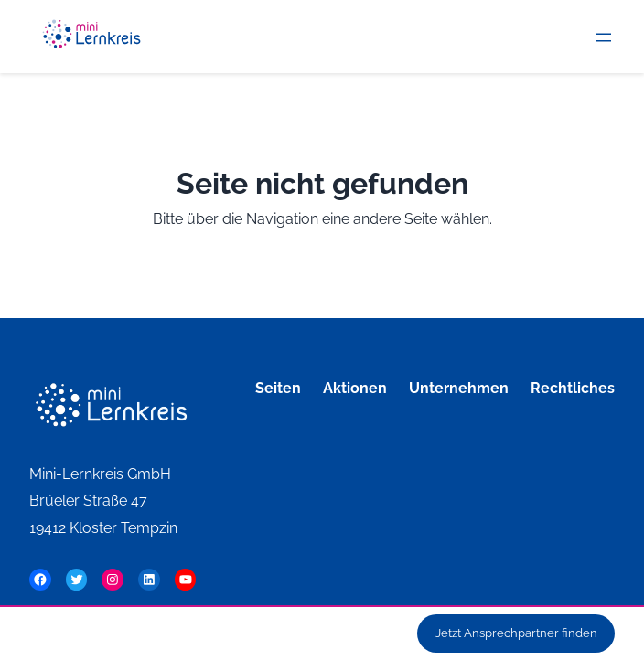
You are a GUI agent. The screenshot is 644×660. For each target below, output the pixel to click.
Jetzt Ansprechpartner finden (516, 633)
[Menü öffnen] (604, 37)
